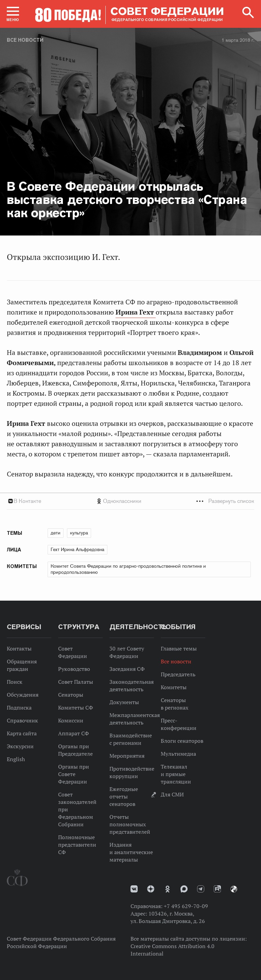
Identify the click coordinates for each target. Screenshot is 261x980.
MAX (184, 889)
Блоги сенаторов (182, 741)
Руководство (74, 669)
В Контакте (27, 501)
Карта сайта (22, 733)
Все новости (25, 40)
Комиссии (71, 720)
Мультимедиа (178, 754)
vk (134, 889)
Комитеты (174, 687)
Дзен (151, 889)
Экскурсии (20, 746)
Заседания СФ (127, 669)
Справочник (22, 720)
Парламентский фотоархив (234, 889)
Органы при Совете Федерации (74, 774)
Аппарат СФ (74, 733)
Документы (124, 702)
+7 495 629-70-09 (186, 906)
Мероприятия (127, 756)
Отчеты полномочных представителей (130, 824)
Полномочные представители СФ (77, 845)
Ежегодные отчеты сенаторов (124, 796)
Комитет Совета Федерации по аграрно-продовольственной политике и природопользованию (128, 569)
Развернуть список (231, 501)
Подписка (19, 708)
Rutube (217, 889)
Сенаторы (71, 695)
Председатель (178, 674)
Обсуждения (23, 695)
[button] (13, 14)
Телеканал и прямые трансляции (176, 774)
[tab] (130, 501)
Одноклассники (122, 501)
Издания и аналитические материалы (131, 852)
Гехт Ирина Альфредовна (77, 549)
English (16, 759)
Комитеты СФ (76, 708)
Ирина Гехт (136, 312)
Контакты (19, 648)
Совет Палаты (76, 682)
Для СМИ (172, 794)
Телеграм (201, 889)
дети (56, 533)
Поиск (15, 682)
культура (79, 533)
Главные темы (179, 648)
